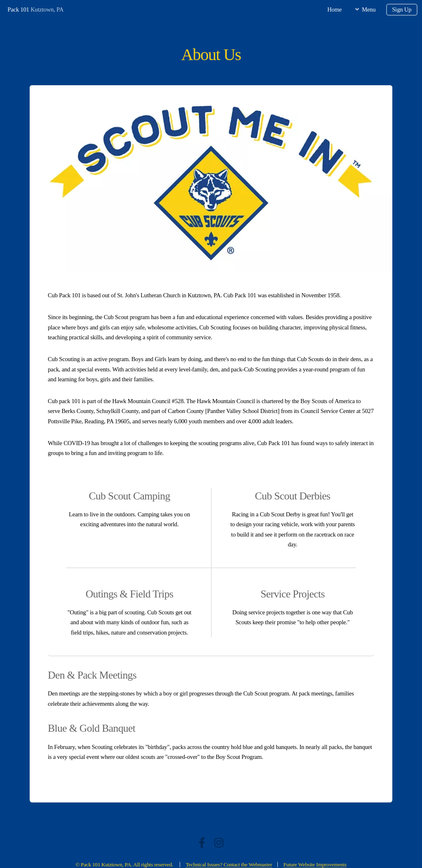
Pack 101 (18, 9)
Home (334, 9)
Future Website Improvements (315, 864)
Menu (369, 9)
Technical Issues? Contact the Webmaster (229, 864)
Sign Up (402, 9)
